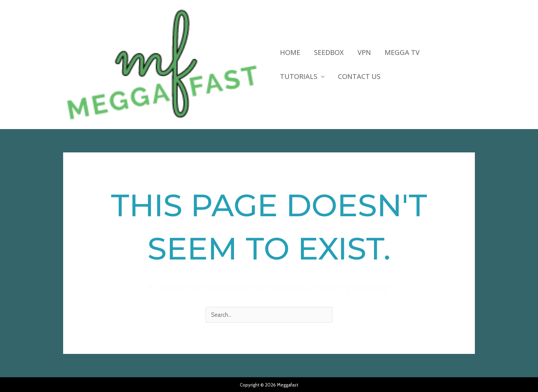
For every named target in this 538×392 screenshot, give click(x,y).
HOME (290, 52)
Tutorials (299, 76)
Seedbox (329, 52)
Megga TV (402, 52)
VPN (364, 52)
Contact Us (359, 76)
